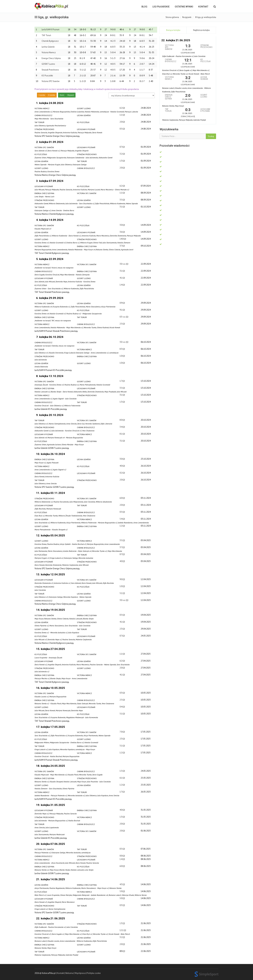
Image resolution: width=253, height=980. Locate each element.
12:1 (122, 930)
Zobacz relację (188, 116)
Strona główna (172, 17)
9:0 (121, 579)
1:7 (121, 381)
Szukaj (211, 136)
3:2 (121, 154)
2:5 (121, 324)
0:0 (121, 856)
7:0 (121, 732)
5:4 (121, 519)
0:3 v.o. (123, 317)
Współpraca (80, 973)
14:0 (122, 239)
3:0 (121, 225)
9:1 (121, 310)
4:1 (121, 278)
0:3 (121, 693)
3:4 (121, 427)
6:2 (121, 108)
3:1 (121, 207)
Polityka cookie (94, 973)
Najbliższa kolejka (201, 30)
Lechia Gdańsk (48, 47)
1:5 (121, 771)
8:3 (121, 349)
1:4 (121, 285)
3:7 (121, 246)
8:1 (121, 434)
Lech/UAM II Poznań (51, 30)
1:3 (121, 161)
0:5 (121, 129)
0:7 (121, 147)
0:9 (121, 303)
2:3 (121, 629)
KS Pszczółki (47, 76)
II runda (52, 95)
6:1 (121, 778)
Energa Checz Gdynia (51, 58)
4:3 (121, 884)
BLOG (144, 7)
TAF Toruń (46, 35)
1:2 (121, 526)
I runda (42, 95)
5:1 (121, 593)
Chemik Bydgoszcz (50, 41)
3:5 (121, 200)
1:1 (121, 115)
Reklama (69, 973)
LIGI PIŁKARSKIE (161, 7)
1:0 (121, 356)
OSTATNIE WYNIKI (184, 7)
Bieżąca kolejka (173, 30)
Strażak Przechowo (50, 70)
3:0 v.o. (123, 264)
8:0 (121, 420)
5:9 (121, 891)
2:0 (121, 122)
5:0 (121, 898)
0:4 (121, 707)
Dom (62, 95)
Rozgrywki (187, 17)
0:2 (121, 473)
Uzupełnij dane (188, 53)
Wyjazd (71, 95)
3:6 (121, 232)
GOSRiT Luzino (48, 64)
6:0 (121, 498)
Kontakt (203, 7)
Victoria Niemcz (49, 52)
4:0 (121, 466)
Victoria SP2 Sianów (51, 81)
